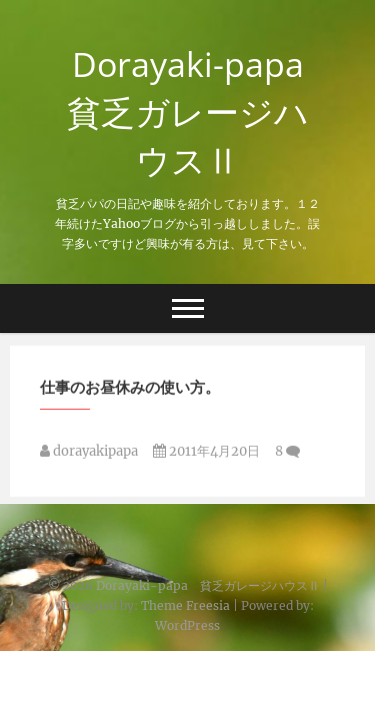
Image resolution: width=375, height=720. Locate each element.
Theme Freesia (185, 605)
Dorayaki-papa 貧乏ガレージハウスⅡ (194, 112)
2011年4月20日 (206, 453)
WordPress (187, 625)
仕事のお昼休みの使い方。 (130, 389)
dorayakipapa (89, 453)
